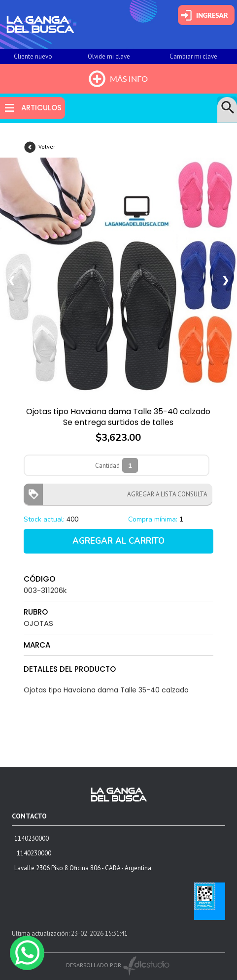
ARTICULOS (41, 108)
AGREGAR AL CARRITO (118, 541)
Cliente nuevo (33, 56)
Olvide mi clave (109, 56)
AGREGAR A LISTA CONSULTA (164, 494)
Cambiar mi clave (193, 56)
